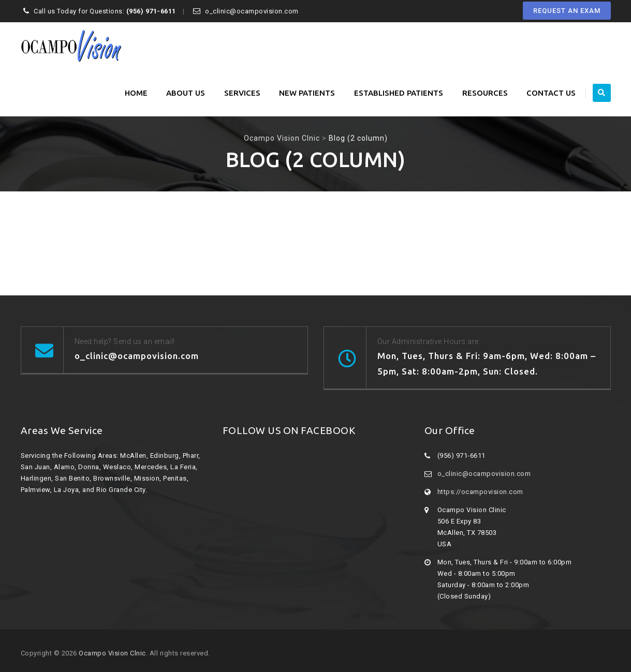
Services (242, 93)
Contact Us (551, 93)
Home (136, 93)
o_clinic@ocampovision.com (484, 474)
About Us (186, 93)
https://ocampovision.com (480, 492)
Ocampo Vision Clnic (112, 653)
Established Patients (399, 93)
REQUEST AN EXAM (567, 11)
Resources (485, 93)
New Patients (307, 93)
